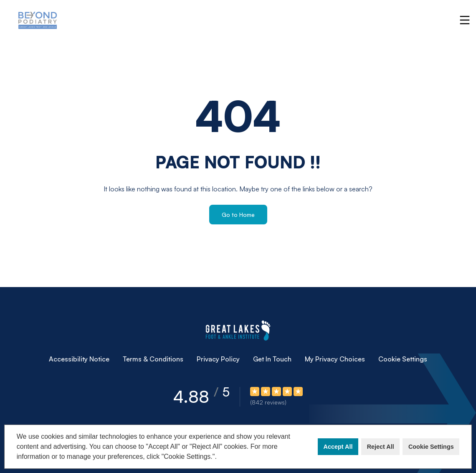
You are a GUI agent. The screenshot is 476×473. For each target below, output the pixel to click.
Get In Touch (272, 359)
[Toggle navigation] (465, 20)
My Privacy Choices (335, 359)
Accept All (338, 447)
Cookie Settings (431, 447)
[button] (220, 458)
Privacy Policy (218, 359)
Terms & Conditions (153, 359)
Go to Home (238, 215)
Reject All (381, 447)
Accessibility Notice (79, 359)
